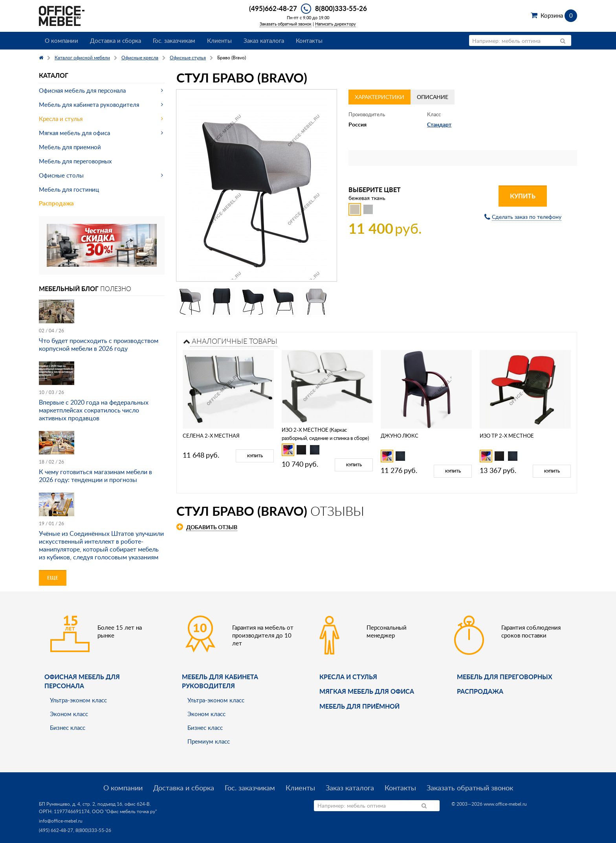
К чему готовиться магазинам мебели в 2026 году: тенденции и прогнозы (95, 476)
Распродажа (56, 203)
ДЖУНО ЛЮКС (400, 436)
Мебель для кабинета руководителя (89, 104)
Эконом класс (69, 714)
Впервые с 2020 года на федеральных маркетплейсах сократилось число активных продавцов (94, 410)
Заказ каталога (264, 40)
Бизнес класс (68, 728)
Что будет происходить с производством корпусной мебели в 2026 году (99, 345)
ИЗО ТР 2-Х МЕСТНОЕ (507, 436)
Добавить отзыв (212, 527)
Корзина (559, 15)
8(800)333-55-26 (341, 8)
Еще (53, 578)
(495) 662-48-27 (56, 830)
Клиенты (219, 40)
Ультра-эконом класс (78, 700)
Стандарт (439, 124)
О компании (61, 40)
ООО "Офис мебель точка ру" (124, 811)
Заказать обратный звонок (286, 24)
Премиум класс (209, 741)
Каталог (54, 75)
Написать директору (335, 24)
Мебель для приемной (70, 147)
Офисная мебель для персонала (82, 90)
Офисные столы (61, 175)
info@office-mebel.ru (61, 821)
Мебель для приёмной (359, 706)
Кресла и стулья (61, 119)
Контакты (309, 40)
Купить (523, 196)
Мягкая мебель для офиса (74, 133)
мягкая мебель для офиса (367, 691)
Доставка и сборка (115, 40)
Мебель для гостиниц (69, 189)
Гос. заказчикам (174, 40)
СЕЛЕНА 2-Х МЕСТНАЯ (211, 436)
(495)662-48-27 (273, 8)
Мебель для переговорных (75, 161)
